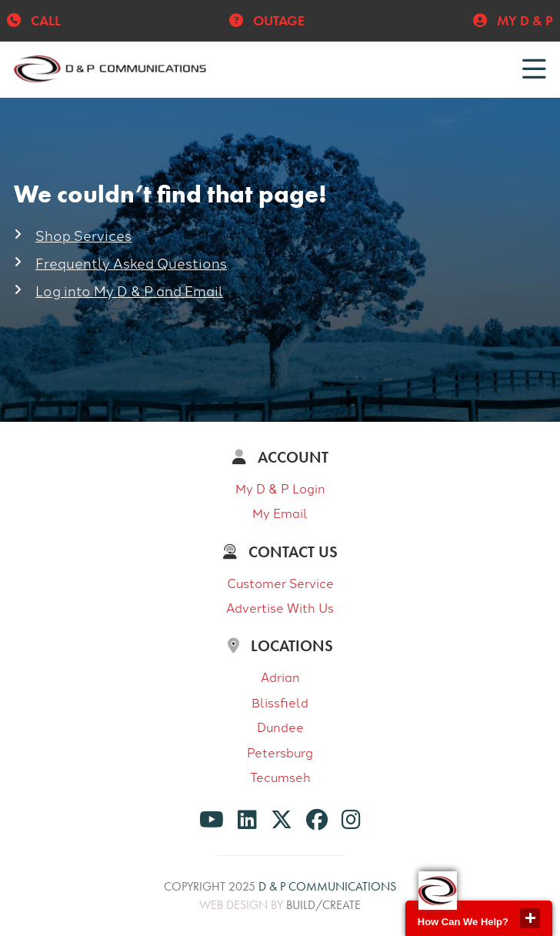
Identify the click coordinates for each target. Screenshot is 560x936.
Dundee (280, 727)
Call (34, 20)
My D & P (513, 20)
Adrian (280, 677)
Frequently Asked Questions (131, 262)
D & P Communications (327, 886)
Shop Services (83, 235)
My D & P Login (280, 488)
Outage (267, 20)
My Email (280, 513)
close (530, 918)
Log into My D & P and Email (129, 290)
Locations (280, 646)
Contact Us (280, 552)
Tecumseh (280, 777)
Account (280, 457)
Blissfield (280, 702)
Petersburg (280, 752)
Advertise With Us (280, 607)
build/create (323, 905)
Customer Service (280, 583)
